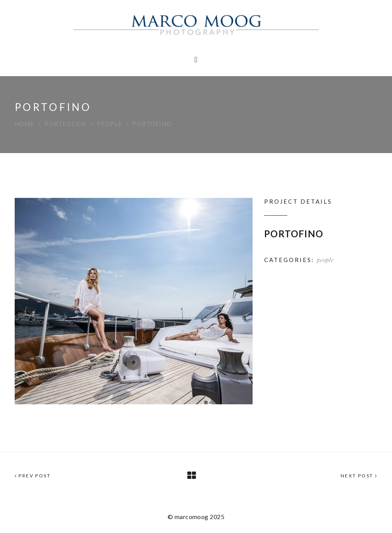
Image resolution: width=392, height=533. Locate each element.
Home (25, 124)
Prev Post (33, 476)
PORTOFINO (294, 234)
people (109, 124)
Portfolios (66, 124)
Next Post (359, 476)
